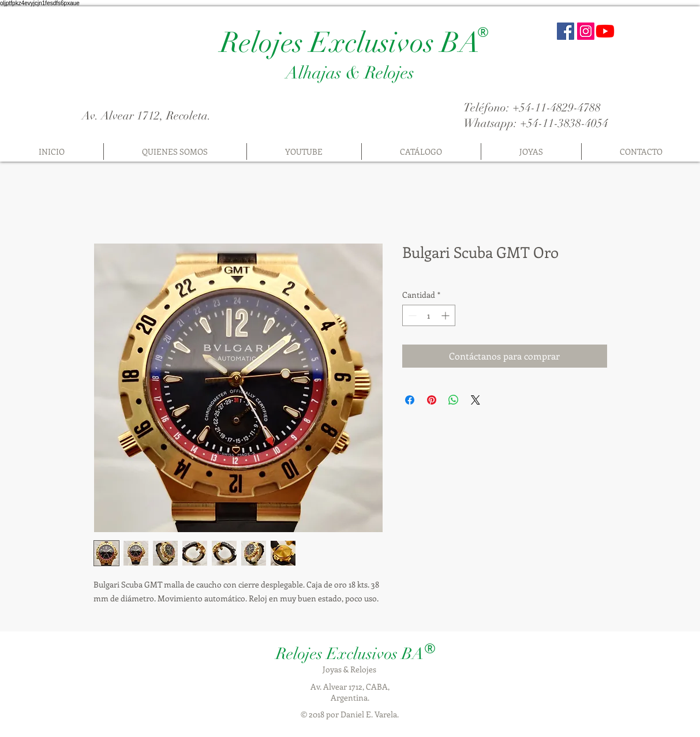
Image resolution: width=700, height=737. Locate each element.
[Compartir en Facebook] (410, 400)
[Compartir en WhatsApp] (454, 400)
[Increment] (446, 315)
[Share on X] (476, 400)
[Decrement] (411, 315)
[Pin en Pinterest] (432, 400)
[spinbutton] (429, 315)
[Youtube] (605, 31)
